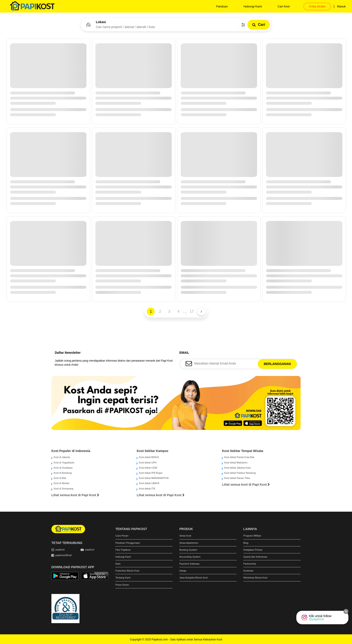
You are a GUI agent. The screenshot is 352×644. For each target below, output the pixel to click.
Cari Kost (284, 6)
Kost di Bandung (63, 473)
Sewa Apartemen (189, 543)
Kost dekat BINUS (149, 457)
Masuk (341, 6)
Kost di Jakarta (62, 457)
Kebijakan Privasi (253, 550)
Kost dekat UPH (148, 463)
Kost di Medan (62, 483)
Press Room (122, 585)
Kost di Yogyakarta (64, 463)
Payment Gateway (189, 564)
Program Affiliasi (252, 536)
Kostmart (248, 571)
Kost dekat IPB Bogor (151, 473)
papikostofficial (64, 555)
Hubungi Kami (253, 6)
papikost (60, 550)
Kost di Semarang (63, 489)
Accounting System (190, 557)
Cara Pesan (122, 536)
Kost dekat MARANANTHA (154, 478)
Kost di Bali (60, 478)
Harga (183, 571)
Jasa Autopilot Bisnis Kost (194, 578)
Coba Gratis (317, 6)
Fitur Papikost (123, 550)
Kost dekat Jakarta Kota (237, 468)
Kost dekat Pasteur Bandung (240, 473)
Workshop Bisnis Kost (255, 578)
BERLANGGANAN (277, 364)
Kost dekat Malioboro (236, 463)
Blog (246, 543)
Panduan (222, 6)
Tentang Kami (123, 578)
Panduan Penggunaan (128, 543)
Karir (118, 564)
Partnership (250, 564)
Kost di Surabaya (63, 468)
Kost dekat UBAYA (149, 483)
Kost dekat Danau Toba (237, 478)
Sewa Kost (185, 536)
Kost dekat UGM (148, 468)
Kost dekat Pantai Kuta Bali (239, 457)
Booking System (188, 550)
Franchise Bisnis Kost (127, 571)
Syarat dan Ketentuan (255, 557)
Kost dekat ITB (147, 489)
